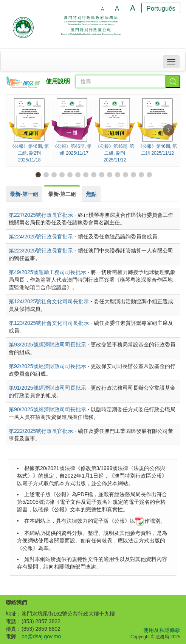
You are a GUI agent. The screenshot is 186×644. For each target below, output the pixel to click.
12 (125, 174)
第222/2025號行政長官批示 (41, 431)
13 (133, 174)
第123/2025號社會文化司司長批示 (49, 323)
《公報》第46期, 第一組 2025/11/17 (72, 126)
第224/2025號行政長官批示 (41, 237)
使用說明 (58, 81)
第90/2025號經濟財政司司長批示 (47, 409)
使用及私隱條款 (162, 630)
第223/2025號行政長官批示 (41, 251)
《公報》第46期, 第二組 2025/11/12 (157, 126)
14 (141, 174)
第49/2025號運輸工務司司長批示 (47, 272)
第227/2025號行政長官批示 (41, 215)
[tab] (24, 194)
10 (109, 174)
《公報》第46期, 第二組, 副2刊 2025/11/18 (29, 130)
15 (149, 174)
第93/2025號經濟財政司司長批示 (47, 345)
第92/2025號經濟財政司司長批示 (47, 366)
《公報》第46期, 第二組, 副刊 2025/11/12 (115, 130)
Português (161, 9)
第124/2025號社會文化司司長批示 (49, 301)
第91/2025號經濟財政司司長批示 (47, 388)
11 (117, 174)
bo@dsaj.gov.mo (41, 636)
